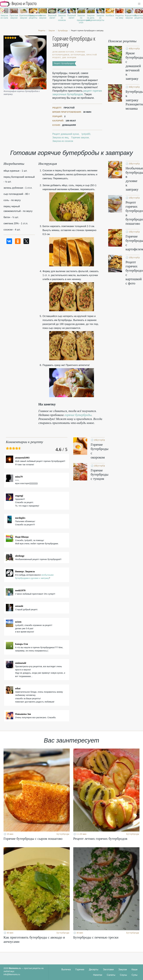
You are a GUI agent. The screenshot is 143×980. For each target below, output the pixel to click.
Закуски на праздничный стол (81, 19)
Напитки (98, 975)
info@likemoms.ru (12, 974)
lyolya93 (86, 134)
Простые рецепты (139, 17)
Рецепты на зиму (120, 17)
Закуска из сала (4, 17)
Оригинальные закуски (23, 17)
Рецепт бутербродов (64, 63)
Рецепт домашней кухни (66, 134)
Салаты (111, 975)
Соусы (123, 975)
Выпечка (66, 969)
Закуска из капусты (100, 18)
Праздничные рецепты (33, 17)
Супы (134, 975)
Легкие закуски (43, 17)
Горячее (80, 969)
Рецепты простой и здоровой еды (18, 4)
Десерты (94, 969)
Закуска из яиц (60, 138)
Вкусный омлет (52, 17)
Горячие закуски (80, 138)
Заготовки (108, 969)
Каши (134, 969)
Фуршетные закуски (129, 17)
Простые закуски (14, 17)
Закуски (123, 969)
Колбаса (110, 15)
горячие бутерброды (78, 415)
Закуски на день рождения (91, 18)
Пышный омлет (71, 17)
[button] (139, 4)
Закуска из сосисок (62, 18)
